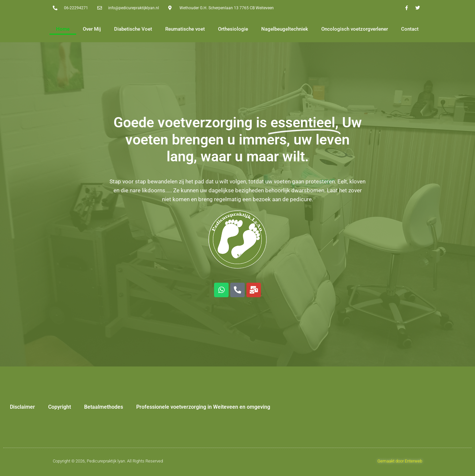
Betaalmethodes (104, 407)
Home (63, 29)
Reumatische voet (185, 29)
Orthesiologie (233, 29)
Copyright (60, 407)
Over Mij (92, 29)
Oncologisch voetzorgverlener (355, 29)
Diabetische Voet (133, 29)
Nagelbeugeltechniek (285, 29)
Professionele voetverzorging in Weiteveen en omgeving (203, 407)
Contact (410, 29)
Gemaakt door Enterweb (400, 461)
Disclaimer (22, 407)
